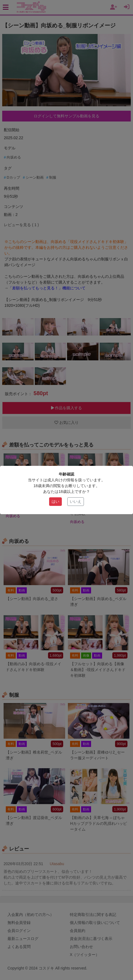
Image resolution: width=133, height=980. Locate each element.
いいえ (76, 501)
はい (55, 501)
